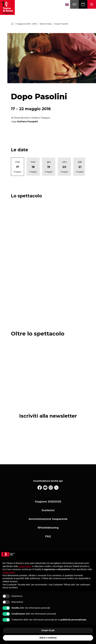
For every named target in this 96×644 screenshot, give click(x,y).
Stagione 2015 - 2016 (26, 24)
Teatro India (45, 24)
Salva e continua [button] (48, 638)
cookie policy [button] (9, 572)
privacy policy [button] (25, 566)
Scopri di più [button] (48, 630)
